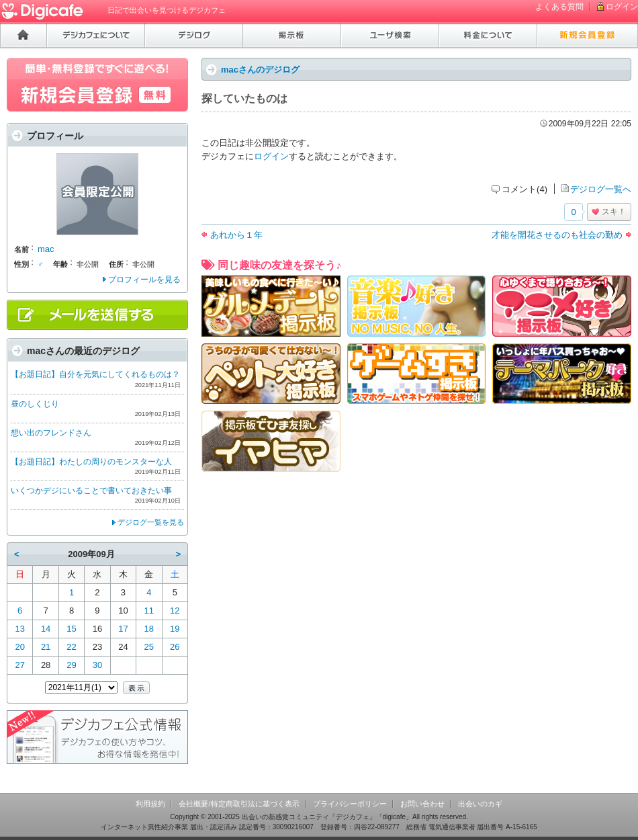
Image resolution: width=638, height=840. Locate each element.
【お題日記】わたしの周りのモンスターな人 (91, 462)
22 (71, 647)
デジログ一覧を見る (151, 522)
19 (175, 629)
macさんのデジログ (260, 70)
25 (149, 647)
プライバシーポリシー (350, 804)
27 (19, 665)
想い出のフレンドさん (51, 433)
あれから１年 (236, 235)
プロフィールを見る (144, 280)
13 (19, 629)
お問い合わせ (422, 804)
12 (175, 611)
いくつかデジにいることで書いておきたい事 (91, 491)
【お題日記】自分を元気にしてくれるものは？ (95, 374)
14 (46, 629)
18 (149, 629)
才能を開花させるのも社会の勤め (557, 235)
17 (123, 629)
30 (97, 665)
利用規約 (150, 804)
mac (46, 249)
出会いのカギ (480, 804)
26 (175, 647)
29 (71, 665)
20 (19, 647)
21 (46, 647)
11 (149, 611)
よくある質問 (559, 7)
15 (71, 629)
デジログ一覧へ (601, 189)
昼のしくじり (35, 404)
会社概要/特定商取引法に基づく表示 (239, 804)
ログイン (622, 7)
